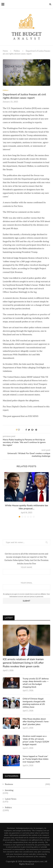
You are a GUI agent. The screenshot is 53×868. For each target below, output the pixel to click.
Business (27, 784)
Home (5, 51)
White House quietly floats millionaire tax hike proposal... (26, 507)
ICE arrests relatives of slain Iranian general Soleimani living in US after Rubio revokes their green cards (23, 663)
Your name (26, 570)
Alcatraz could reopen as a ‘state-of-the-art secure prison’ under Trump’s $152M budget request (36, 740)
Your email (26, 586)
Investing (9, 790)
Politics (17, 51)
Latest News (11, 799)
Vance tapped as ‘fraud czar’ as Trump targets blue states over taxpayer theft (35, 759)
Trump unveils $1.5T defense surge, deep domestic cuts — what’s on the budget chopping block (36, 683)
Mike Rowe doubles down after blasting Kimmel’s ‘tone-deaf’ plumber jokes (36, 722)
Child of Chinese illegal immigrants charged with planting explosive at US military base (34, 703)
